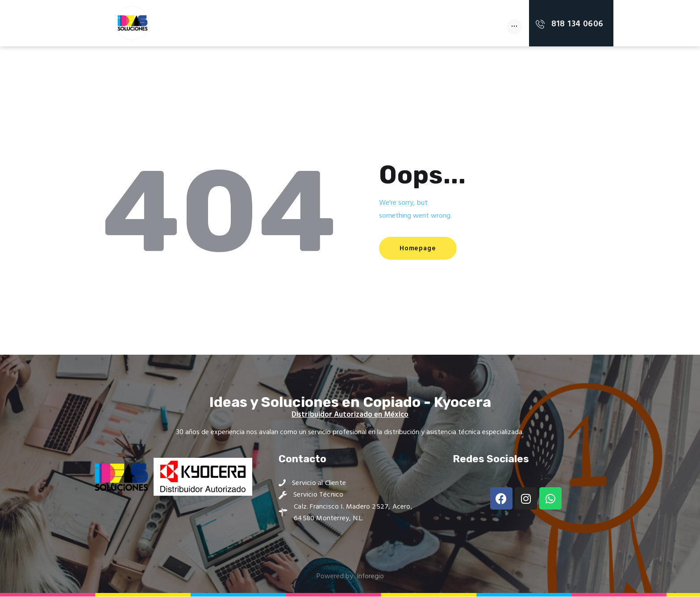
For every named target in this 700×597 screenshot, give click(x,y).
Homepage (421, 249)
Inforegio (370, 577)
